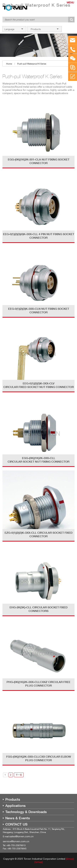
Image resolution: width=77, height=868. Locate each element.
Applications (15, 806)
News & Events (18, 818)
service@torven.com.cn (16, 841)
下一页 (19, 775)
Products (13, 799)
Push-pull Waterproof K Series (32, 64)
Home (9, 64)
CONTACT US (16, 824)
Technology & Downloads (26, 812)
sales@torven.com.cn (21, 836)
